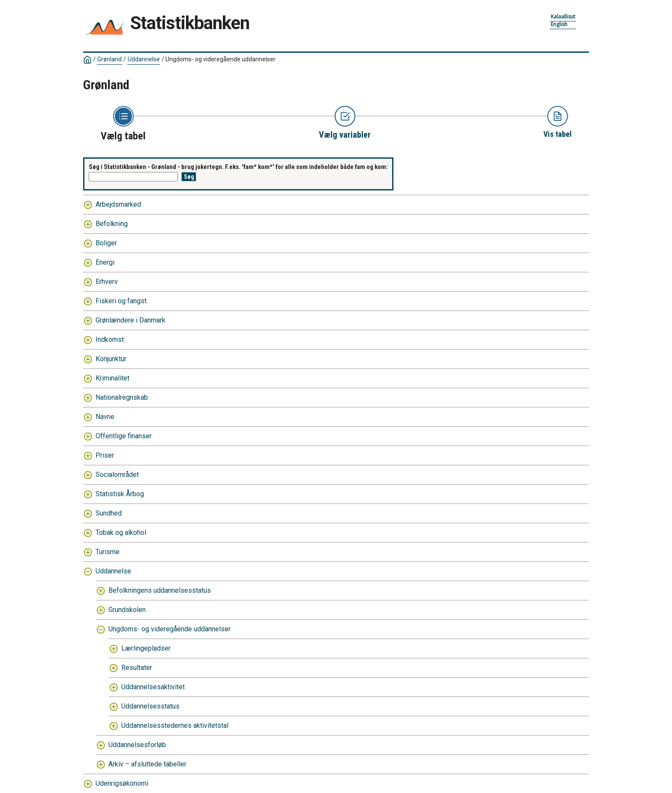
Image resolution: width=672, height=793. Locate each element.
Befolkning (112, 224)
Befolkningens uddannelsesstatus (160, 590)
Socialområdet (117, 475)
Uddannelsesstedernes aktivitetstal (175, 725)
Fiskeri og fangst (121, 301)
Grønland (109, 59)
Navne (105, 417)
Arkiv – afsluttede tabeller (147, 764)
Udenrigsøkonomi (122, 783)
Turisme (108, 552)
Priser (105, 455)
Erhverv (107, 282)
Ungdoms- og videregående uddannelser (220, 59)
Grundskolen (127, 610)
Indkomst (110, 339)
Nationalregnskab (122, 397)
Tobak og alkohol (121, 532)
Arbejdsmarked (118, 204)
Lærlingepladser (146, 648)
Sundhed (109, 513)
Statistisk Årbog (120, 494)
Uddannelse (144, 59)
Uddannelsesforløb (137, 745)
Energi (105, 262)
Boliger (106, 243)
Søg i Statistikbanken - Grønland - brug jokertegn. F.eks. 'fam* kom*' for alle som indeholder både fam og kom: (238, 167)
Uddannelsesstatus (150, 706)
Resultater (137, 668)
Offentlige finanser (124, 436)
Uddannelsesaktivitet (153, 687)
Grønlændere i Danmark (130, 320)
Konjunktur (111, 359)
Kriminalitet (112, 378)
